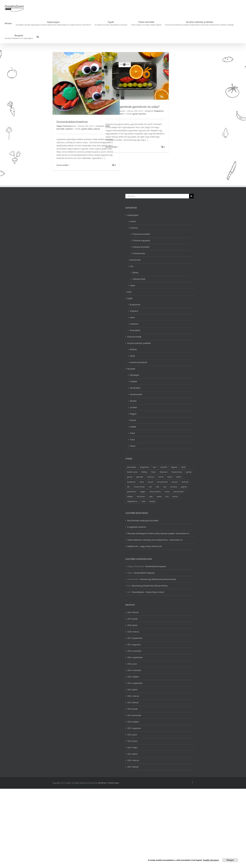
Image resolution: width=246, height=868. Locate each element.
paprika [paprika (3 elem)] (184, 487)
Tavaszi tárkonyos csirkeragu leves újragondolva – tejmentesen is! (155, 540)
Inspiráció (69, 129)
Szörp (132, 440)
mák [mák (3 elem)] (158, 487)
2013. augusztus (134, 728)
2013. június (132, 741)
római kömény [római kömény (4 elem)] (155, 492)
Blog (129, 292)
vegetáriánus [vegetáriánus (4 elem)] (132, 501)
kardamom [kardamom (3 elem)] (131, 482)
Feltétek (134, 381)
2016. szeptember (135, 657)
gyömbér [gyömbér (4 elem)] (140, 477)
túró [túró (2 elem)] (167, 496)
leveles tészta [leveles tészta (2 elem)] (139, 487)
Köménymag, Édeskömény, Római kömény (158, 579)
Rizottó (133, 420)
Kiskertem (134, 324)
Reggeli (133, 414)
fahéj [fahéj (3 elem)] (183, 467)
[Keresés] (191, 196)
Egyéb (130, 298)
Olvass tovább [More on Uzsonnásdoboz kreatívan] (62, 165)
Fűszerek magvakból (141, 241)
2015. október (133, 677)
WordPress (102, 783)
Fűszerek (134, 228)
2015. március (133, 696)
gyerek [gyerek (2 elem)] (130, 477)
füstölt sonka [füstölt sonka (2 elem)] (132, 472)
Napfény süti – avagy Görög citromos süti (144, 546)
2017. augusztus (134, 645)
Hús (132, 266)
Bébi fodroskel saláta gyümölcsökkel (143, 521)
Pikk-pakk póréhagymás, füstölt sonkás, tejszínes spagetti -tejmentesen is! (158, 533)
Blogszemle (159, 111)
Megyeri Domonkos (64, 126)
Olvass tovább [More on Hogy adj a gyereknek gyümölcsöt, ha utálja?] (111, 147)
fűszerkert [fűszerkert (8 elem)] (164, 472)
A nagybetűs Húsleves (137, 527)
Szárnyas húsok (139, 279)
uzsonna (97, 129)
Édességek (134, 375)
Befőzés (133, 349)
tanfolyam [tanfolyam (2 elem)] (141, 496)
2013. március (133, 760)
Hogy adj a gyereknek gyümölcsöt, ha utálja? (133, 107)
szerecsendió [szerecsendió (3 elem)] (178, 492)
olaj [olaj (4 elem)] (165, 487)
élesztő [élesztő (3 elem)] (152, 501)
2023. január (132, 619)
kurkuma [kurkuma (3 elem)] (185, 482)
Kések (132, 356)
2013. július (132, 735)
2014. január (132, 709)
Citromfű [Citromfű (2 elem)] (164, 467)
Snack (132, 433)
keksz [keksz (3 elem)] (142, 482)
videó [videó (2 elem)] (143, 501)
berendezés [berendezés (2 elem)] (132, 467)
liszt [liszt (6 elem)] (150, 487)
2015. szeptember (135, 683)
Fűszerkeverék (139, 253)
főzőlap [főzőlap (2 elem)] (144, 472)
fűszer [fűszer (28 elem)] (153, 472)
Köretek (133, 401)
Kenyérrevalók (136, 394)
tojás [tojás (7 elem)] (151, 496)
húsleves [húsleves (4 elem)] (151, 477)
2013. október (133, 722)
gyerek (84, 129)
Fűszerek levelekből (141, 234)
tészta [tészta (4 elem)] (159, 496)
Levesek (133, 407)
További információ (211, 860)
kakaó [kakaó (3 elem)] (170, 477)
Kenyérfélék (135, 388)
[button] (38, 37)
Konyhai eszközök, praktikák (139, 343)
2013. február (133, 767)
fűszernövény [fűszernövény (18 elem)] (177, 472)
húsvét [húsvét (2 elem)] (161, 477)
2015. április (132, 690)
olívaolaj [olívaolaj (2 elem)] (174, 487)
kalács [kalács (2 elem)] (179, 477)
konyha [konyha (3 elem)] (175, 482)
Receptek (131, 369)
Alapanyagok (133, 215)
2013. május (132, 748)
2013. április (132, 754)
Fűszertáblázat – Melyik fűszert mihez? (148, 592)
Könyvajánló (135, 330)
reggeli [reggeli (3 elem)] (143, 492)
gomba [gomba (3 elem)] (189, 472)
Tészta (133, 446)
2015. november (134, 670)
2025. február (133, 612)
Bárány (135, 273)
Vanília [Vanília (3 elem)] (175, 496)
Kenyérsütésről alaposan (156, 566)
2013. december (134, 715)
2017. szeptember (135, 638)
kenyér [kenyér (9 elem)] (151, 482)
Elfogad (230, 860)
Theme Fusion (113, 783)
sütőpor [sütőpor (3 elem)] (130, 496)
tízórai (90, 129)
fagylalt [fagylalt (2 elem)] (174, 467)
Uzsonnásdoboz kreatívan (72, 122)
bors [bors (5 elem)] (155, 467)
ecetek (133, 221)
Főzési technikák (134, 337)
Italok (132, 317)
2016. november (134, 651)
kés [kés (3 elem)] (128, 487)
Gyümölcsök (135, 260)
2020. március (133, 632)
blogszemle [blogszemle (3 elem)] (144, 467)
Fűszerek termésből (141, 247)
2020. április (132, 625)
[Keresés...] (157, 196)
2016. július (132, 664)
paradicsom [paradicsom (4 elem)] (132, 492)
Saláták (133, 427)
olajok (132, 285)
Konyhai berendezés (139, 362)
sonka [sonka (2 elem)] (167, 492)
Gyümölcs (142, 114)
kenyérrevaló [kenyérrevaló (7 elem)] (162, 482)
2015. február (133, 702)
